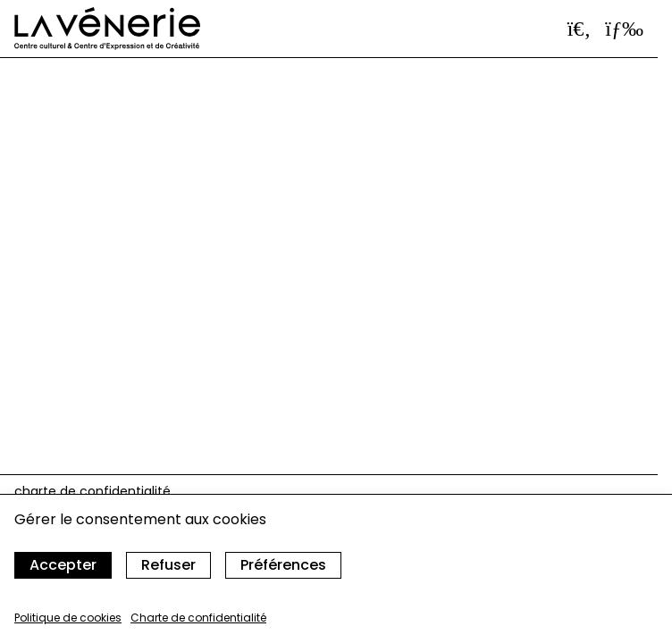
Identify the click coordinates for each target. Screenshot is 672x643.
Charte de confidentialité (198, 618)
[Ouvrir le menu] (624, 29)
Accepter (63, 565)
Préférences (283, 565)
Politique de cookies (68, 618)
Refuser (168, 565)
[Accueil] (107, 29)
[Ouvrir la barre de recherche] (580, 29)
